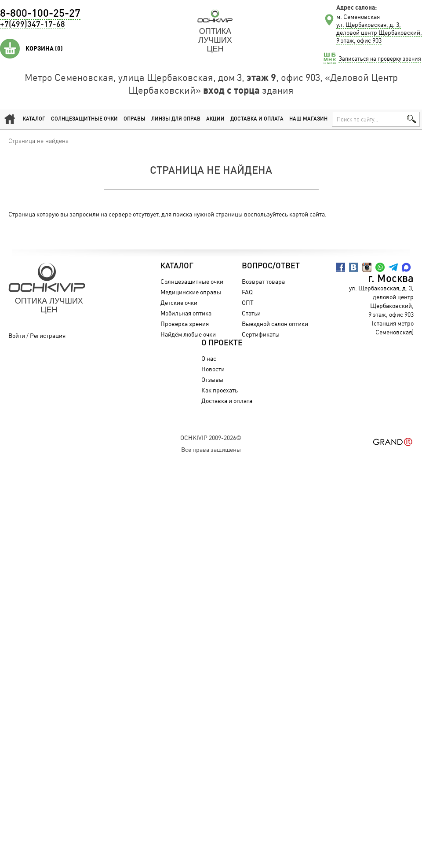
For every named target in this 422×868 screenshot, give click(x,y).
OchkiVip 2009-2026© (211, 438)
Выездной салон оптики (275, 324)
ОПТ (248, 302)
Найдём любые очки (188, 334)
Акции (215, 119)
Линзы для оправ (176, 119)
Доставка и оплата (257, 119)
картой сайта (307, 214)
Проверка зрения (185, 324)
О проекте (222, 343)
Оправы (135, 119)
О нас (209, 358)
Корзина (44, 48)
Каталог (34, 119)
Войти (17, 335)
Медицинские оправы (191, 292)
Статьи (251, 313)
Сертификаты (261, 334)
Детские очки (179, 302)
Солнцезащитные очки (84, 119)
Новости (213, 369)
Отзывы (212, 379)
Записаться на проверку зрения (380, 59)
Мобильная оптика (186, 313)
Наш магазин (308, 119)
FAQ (247, 292)
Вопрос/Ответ (271, 266)
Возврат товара (263, 281)
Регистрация (48, 335)
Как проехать (220, 390)
